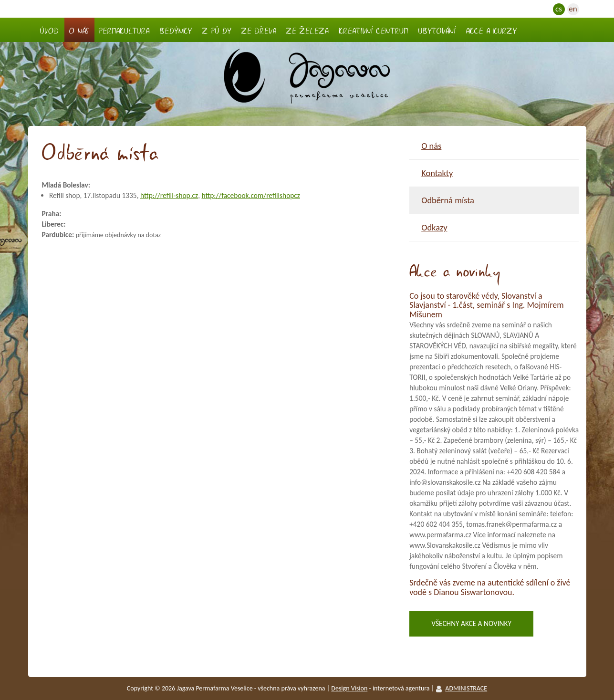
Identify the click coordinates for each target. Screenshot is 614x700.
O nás (431, 146)
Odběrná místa (448, 200)
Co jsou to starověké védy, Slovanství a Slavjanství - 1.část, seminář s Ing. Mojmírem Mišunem (486, 305)
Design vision (349, 688)
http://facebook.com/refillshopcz (250, 195)
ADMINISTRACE (466, 688)
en (573, 9)
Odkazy (434, 227)
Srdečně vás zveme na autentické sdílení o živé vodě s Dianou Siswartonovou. (490, 587)
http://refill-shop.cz (169, 195)
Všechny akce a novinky (471, 623)
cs (559, 9)
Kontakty (437, 173)
